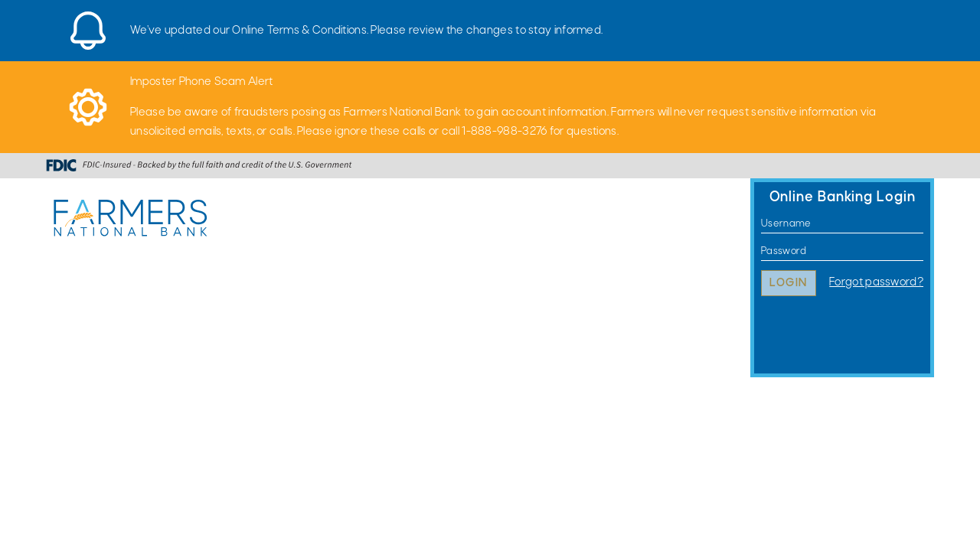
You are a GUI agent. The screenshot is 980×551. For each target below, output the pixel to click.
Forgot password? (876, 282)
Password (761, 251)
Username (761, 224)
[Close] (926, 19)
